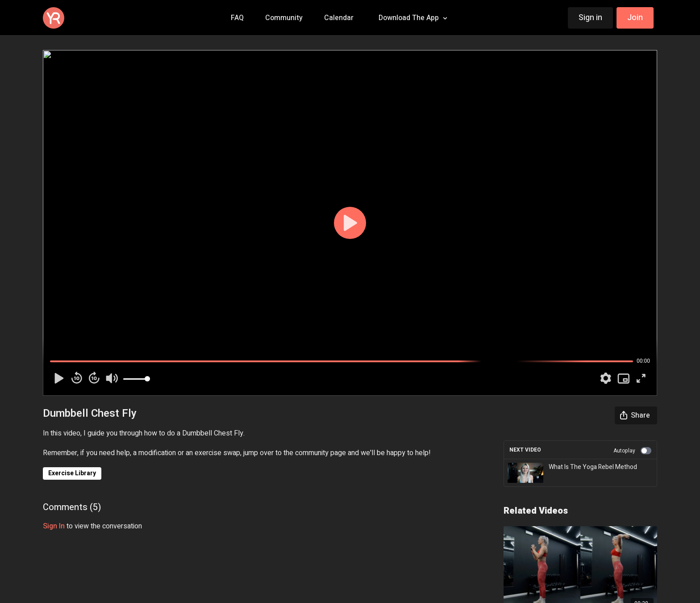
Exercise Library (72, 473)
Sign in (590, 18)
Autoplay (632, 451)
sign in (54, 526)
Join (635, 18)
